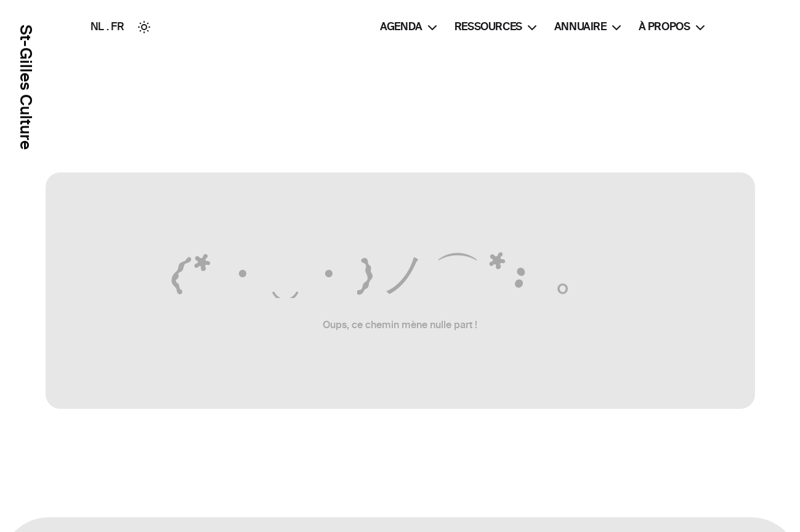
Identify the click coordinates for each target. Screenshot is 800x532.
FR (117, 26)
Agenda (410, 28)
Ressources (497, 28)
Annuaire (589, 28)
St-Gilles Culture (26, 87)
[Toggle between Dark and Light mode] (144, 27)
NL (97, 26)
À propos (673, 28)
